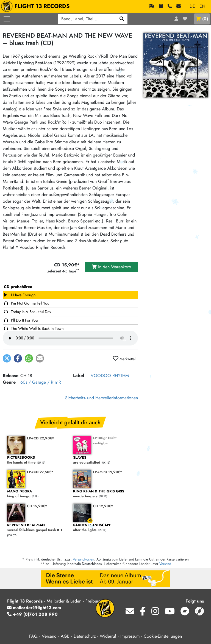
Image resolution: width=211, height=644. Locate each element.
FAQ (33, 636)
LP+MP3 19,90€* (108, 472)
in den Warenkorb (111, 267)
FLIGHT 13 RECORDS (37, 6)
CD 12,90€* (103, 506)
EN (202, 6)
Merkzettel (124, 359)
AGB (65, 636)
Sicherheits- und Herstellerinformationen (102, 398)
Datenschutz (85, 636)
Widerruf (108, 636)
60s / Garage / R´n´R (41, 382)
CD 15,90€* (37, 506)
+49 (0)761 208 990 (32, 614)
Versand (165, 564)
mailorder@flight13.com (34, 608)
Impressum (130, 636)
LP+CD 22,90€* (41, 438)
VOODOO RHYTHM (110, 376)
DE (192, 6)
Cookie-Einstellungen (163, 636)
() (202, 19)
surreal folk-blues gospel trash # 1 (37, 528)
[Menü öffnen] (7, 19)
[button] (7, 358)
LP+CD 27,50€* (40, 472)
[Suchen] (122, 19)
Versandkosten (84, 559)
